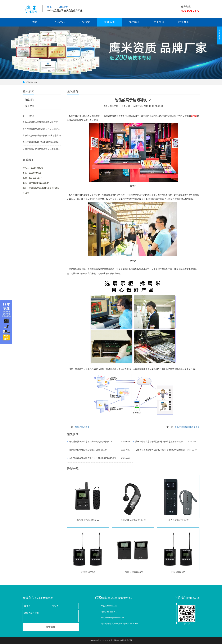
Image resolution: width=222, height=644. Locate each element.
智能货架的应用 (82, 427)
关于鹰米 (159, 22)
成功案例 (134, 22)
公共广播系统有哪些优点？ (187, 427)
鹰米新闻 (109, 22)
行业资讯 (30, 106)
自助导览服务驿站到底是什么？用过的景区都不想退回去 (42, 149)
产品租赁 (85, 22)
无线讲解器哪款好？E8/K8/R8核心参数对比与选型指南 (42, 142)
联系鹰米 (184, 22)
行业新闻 (30, 100)
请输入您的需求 (51, 616)
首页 (35, 22)
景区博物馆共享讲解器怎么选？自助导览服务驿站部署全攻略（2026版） (42, 129)
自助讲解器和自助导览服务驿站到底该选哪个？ (42, 122)
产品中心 (60, 22)
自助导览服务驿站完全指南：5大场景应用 (42, 135)
